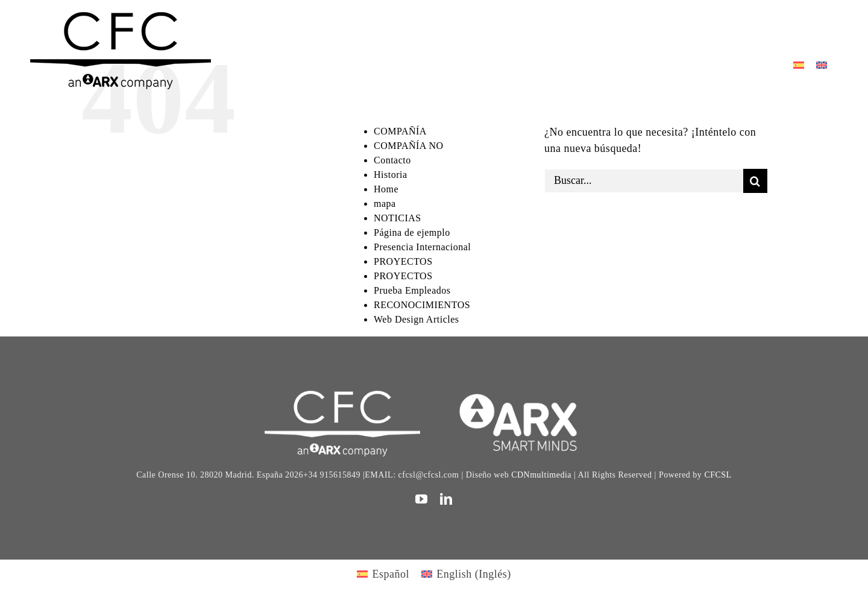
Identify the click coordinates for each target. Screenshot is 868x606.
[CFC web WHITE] (342, 396)
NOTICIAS (398, 218)
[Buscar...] (644, 181)
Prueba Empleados (412, 290)
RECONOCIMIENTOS (422, 305)
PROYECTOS (403, 261)
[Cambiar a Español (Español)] (383, 574)
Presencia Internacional (422, 247)
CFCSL (718, 475)
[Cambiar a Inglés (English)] (466, 574)
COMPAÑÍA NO (409, 146)
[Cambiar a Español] (799, 64)
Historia (391, 175)
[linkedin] (446, 499)
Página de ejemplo (412, 232)
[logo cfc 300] (121, 17)
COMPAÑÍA (400, 131)
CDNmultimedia (541, 475)
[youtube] (422, 499)
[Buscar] (755, 181)
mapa (385, 204)
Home (386, 189)
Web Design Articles (417, 319)
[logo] (525, 396)
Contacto (392, 160)
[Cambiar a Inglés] (822, 64)
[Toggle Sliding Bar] (785, 30)
